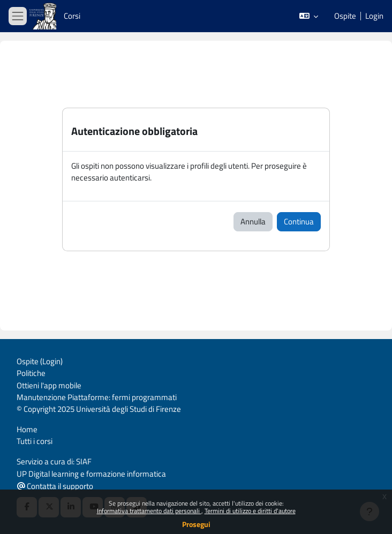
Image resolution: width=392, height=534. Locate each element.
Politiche (31, 373)
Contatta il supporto (55, 486)
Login (374, 16)
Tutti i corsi (35, 441)
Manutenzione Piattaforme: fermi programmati (97, 397)
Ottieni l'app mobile (49, 385)
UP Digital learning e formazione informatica (91, 474)
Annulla (253, 221)
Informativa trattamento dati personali (149, 511)
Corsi (72, 16)
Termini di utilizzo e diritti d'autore (250, 511)
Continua (299, 221)
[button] (309, 16)
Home (27, 429)
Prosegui (196, 524)
